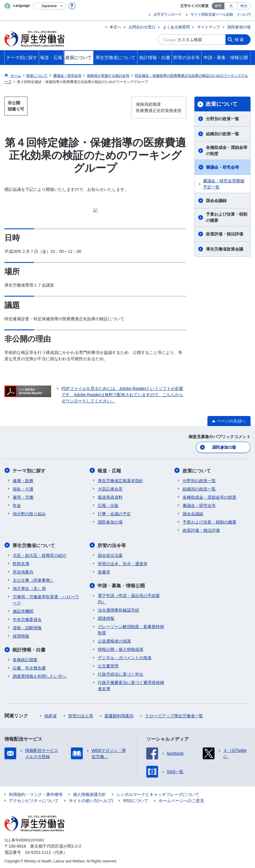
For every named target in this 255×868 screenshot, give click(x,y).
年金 (17, 505)
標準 (218, 6)
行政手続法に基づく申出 (121, 673)
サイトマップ (209, 27)
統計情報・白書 (29, 649)
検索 (240, 40)
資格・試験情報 (27, 627)
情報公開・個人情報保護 (121, 648)
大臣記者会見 (110, 488)
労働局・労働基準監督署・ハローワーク (46, 599)
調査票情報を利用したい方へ (40, 675)
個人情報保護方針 (90, 794)
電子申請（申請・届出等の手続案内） (129, 598)
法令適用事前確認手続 (118, 609)
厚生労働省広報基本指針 (121, 480)
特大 (244, 6)
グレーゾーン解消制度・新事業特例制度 (131, 629)
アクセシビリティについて (34, 800)
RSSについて (136, 800)
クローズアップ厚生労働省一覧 (174, 715)
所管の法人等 (81, 715)
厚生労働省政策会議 (225, 249)
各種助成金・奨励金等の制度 (227, 151)
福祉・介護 (23, 488)
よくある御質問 (176, 27)
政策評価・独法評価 (225, 234)
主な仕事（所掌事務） (33, 579)
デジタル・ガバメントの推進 (125, 657)
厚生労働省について (34, 545)
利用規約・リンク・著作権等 (36, 794)
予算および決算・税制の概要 (227, 217)
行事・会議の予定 (114, 513)
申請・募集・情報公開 (121, 585)
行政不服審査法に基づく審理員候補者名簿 (131, 685)
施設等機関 (23, 610)
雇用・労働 (23, 497)
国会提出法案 (110, 555)
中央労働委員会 (27, 619)
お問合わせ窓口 (142, 27)
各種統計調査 (25, 659)
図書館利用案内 (119, 715)
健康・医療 (23, 480)
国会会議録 (216, 201)
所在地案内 (23, 571)
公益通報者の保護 (114, 640)
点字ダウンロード (168, 14)
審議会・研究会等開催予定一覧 (224, 184)
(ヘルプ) (244, 14)
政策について (222, 104)
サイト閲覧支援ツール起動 (212, 14)
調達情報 (106, 617)
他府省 (51, 715)
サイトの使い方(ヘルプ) (91, 800)
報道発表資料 (110, 497)
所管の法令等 (112, 545)
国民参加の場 (239, 27)
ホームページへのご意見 (181, 800)
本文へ (115, 27)
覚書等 (104, 571)
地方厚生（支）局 (29, 588)
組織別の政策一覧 (222, 134)
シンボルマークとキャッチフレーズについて (158, 794)
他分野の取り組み (29, 513)
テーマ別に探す (29, 470)
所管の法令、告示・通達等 (123, 563)
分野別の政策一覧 (222, 119)
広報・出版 (108, 505)
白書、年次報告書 (29, 667)
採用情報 (21, 635)
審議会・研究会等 (222, 167)
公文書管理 (108, 665)
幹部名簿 (21, 563)
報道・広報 (110, 470)
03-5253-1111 (38, 851)
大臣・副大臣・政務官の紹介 (40, 555)
